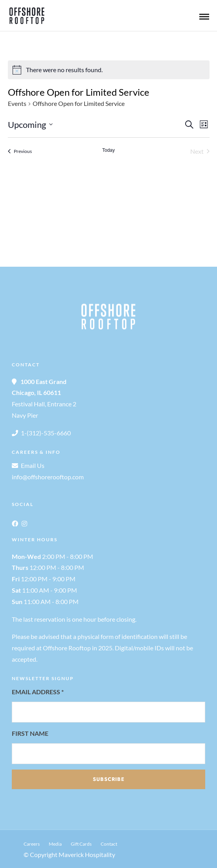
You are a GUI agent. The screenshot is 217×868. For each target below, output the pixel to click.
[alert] (109, 70)
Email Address (38, 692)
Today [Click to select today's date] (108, 150)
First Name (30, 733)
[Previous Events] (20, 151)
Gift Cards (81, 844)
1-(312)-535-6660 (46, 433)
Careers (32, 844)
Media (55, 844)
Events (17, 103)
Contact (109, 844)
